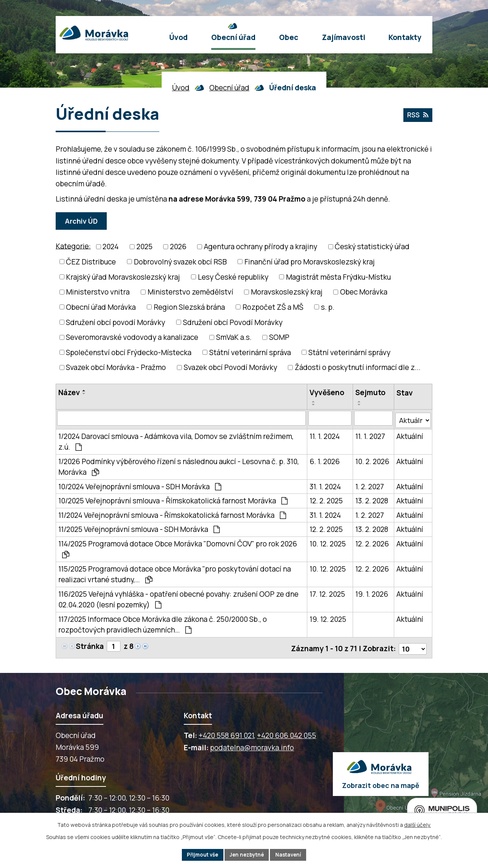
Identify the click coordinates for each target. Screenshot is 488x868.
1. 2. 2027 (370, 485)
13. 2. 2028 (372, 499)
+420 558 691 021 (226, 732)
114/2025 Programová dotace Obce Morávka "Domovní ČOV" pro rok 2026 (178, 547)
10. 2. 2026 (372, 460)
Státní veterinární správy (349, 352)
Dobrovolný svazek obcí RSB (180, 262)
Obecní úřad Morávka (101, 307)
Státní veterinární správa (250, 352)
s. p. (328, 307)
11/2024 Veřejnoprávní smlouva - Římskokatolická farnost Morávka (172, 513)
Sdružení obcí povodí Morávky (116, 322)
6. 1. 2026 (325, 460)
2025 (144, 247)
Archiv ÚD (82, 221)
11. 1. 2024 (325, 434)
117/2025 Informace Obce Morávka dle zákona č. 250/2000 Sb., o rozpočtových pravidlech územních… (163, 623)
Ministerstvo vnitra (98, 292)
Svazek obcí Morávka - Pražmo (116, 367)
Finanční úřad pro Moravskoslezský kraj (310, 262)
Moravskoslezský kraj (287, 292)
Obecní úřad (229, 88)
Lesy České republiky (233, 277)
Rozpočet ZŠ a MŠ (273, 307)
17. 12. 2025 (327, 592)
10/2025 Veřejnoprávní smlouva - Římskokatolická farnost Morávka (173, 499)
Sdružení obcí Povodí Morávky (233, 322)
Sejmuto (370, 392)
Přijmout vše (200, 854)
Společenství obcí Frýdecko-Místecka (129, 352)
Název (69, 392)
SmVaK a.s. (234, 337)
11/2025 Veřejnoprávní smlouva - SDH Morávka (139, 527)
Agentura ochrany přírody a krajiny (261, 247)
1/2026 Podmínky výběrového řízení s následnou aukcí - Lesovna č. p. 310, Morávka (179, 465)
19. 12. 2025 (328, 617)
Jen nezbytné (247, 854)
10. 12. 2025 (328, 542)
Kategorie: (73, 246)
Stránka (90, 644)
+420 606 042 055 (287, 732)
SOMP (279, 337)
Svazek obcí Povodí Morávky (230, 367)
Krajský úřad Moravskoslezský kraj (123, 277)
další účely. (417, 824)
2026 (178, 247)
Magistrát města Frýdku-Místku (338, 277)
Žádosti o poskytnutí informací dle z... (358, 367)
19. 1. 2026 (372, 592)
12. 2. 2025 (326, 499)
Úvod (181, 88)
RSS (417, 116)
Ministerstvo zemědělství (190, 292)
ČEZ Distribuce (91, 262)
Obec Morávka (364, 292)
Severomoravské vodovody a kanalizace (132, 337)
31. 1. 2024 (325, 485)
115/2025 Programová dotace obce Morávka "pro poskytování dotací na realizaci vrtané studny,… (175, 573)
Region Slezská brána (189, 307)
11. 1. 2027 (370, 434)
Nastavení (291, 854)
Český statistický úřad (372, 247)
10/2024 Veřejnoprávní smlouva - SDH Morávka (140, 485)
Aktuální (410, 434)
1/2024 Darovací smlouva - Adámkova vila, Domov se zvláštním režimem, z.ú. (176, 440)
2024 (111, 247)
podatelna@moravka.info (252, 744)
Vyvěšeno (327, 392)
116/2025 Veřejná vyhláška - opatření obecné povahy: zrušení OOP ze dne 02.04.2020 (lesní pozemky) (178, 598)
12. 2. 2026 (372, 542)
